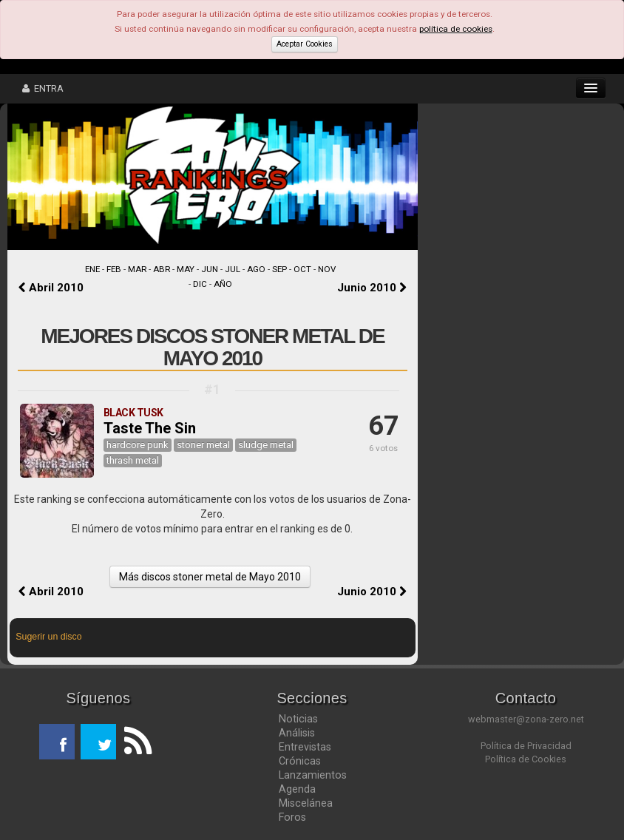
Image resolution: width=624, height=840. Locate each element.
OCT (302, 269)
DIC (200, 284)
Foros (292, 817)
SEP (279, 269)
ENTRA (43, 88)
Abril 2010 (51, 288)
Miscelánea (306, 803)
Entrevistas (305, 747)
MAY (186, 269)
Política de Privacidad (526, 746)
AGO (256, 269)
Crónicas (300, 761)
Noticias (298, 719)
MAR (137, 269)
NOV (327, 269)
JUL (233, 269)
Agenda (297, 789)
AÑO (223, 284)
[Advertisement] (516, 200)
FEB (114, 269)
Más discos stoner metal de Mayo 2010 (210, 577)
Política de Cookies (526, 759)
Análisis (297, 733)
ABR (162, 269)
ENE (92, 269)
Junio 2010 (372, 288)
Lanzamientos (313, 775)
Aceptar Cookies (305, 44)
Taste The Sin (150, 428)
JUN (210, 269)
